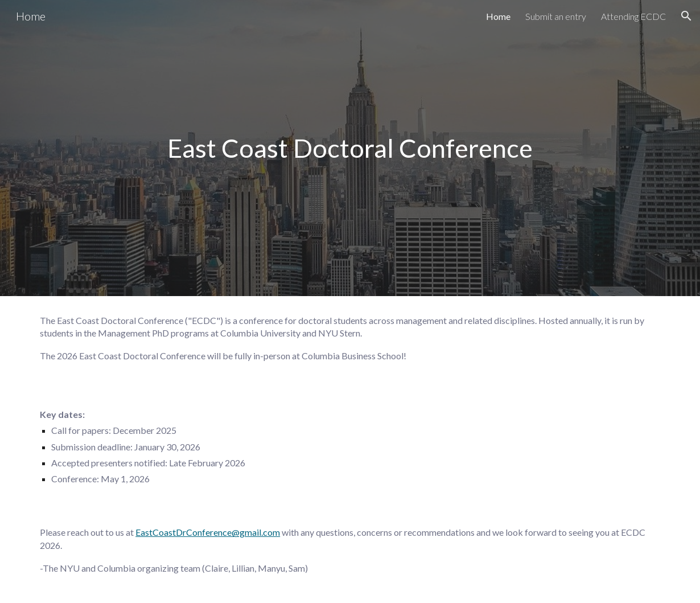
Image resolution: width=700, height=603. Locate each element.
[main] (350, 148)
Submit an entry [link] (556, 16)
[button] (686, 16)
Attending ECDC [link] (633, 16)
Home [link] (498, 16)
